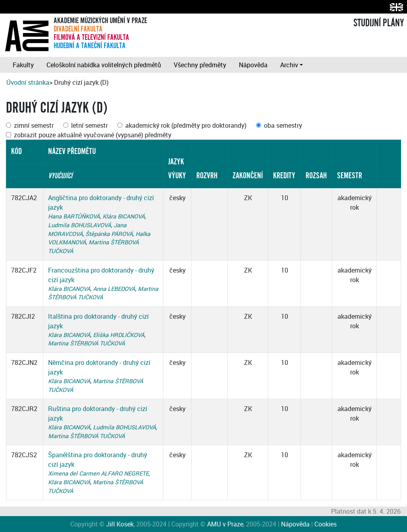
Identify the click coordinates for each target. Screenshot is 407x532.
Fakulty (23, 65)
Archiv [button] (289, 65)
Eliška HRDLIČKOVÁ (119, 335)
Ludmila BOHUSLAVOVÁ (79, 225)
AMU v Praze (225, 524)
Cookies (326, 524)
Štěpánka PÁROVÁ (109, 234)
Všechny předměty (200, 65)
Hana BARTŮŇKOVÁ (74, 216)
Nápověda (253, 65)
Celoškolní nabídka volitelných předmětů (104, 65)
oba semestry (283, 125)
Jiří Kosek (120, 524)
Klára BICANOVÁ (124, 216)
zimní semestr (34, 125)
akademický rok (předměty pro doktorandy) (186, 125)
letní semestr (89, 125)
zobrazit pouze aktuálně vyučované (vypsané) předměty (93, 135)
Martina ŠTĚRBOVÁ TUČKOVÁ (86, 343)
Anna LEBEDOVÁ (114, 289)
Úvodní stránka (28, 82)
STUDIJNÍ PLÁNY (379, 23)
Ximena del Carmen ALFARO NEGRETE (98, 473)
